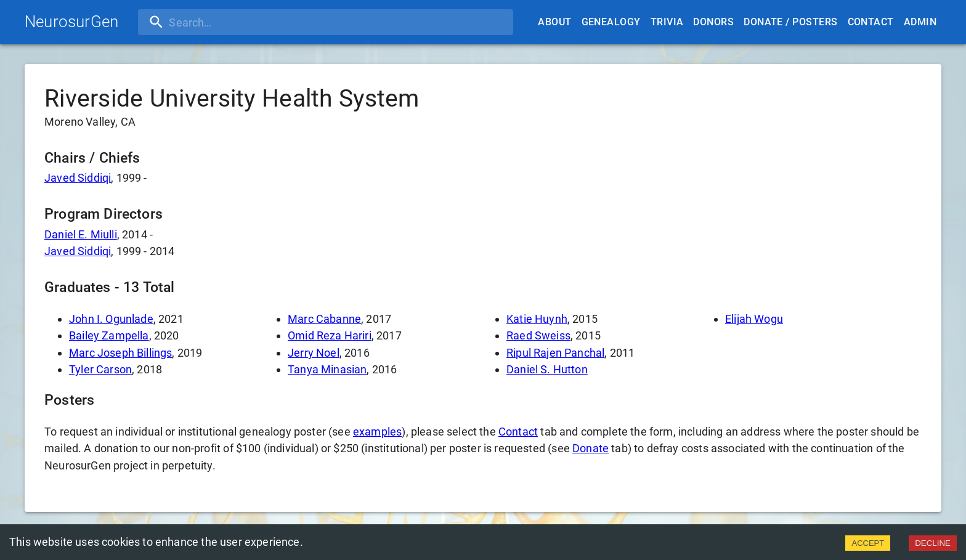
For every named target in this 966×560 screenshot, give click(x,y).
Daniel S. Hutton (547, 369)
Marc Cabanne (324, 319)
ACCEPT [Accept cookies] (868, 543)
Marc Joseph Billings (120, 353)
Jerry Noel (314, 353)
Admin (920, 22)
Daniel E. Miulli (81, 234)
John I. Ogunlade (111, 319)
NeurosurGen (71, 22)
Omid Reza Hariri (330, 335)
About (554, 22)
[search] (217, 22)
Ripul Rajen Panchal (555, 353)
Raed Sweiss (538, 335)
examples (377, 432)
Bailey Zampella (109, 335)
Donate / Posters (790, 22)
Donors (713, 22)
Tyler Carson (100, 369)
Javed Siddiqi (78, 178)
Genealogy (611, 22)
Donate (591, 448)
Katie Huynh (537, 319)
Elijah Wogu (754, 319)
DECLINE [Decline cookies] (933, 543)
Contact (871, 22)
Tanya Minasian (327, 369)
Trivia (667, 22)
